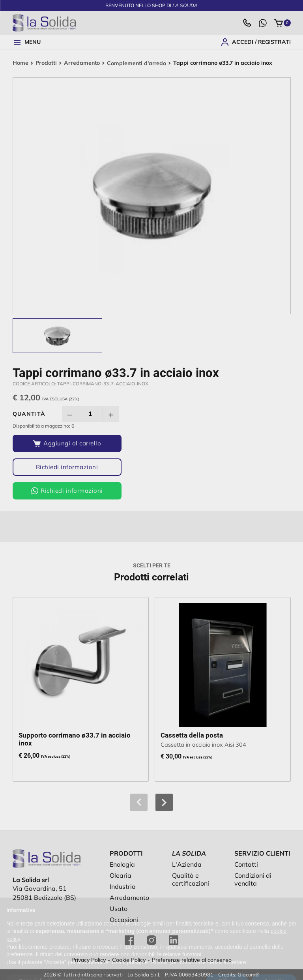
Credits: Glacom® (239, 974)
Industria (123, 886)
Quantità (29, 414)
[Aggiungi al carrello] (63, 443)
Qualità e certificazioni (191, 879)
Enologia (122, 864)
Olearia (121, 875)
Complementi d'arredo (137, 63)
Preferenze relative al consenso (192, 960)
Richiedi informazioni (63, 467)
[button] (164, 802)
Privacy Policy (89, 960)
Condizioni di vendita (253, 879)
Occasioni (124, 920)
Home (21, 63)
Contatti (246, 864)
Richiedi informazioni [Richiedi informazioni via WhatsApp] (63, 491)
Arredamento (82, 63)
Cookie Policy (129, 960)
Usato (119, 909)
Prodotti (46, 63)
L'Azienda (187, 864)
